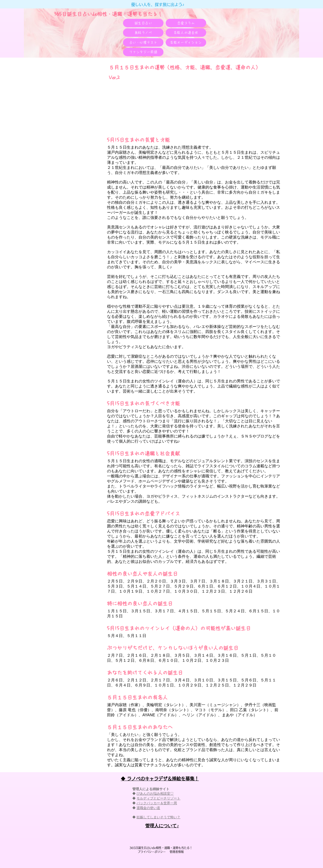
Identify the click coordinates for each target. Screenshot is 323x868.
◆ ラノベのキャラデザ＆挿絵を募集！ (160, 779)
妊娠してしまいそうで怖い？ (158, 817)
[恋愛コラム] (186, 23)
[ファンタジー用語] (143, 52)
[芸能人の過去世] (186, 33)
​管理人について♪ (162, 826)
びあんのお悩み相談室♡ (155, 794)
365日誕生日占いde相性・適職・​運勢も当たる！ (108, 14)
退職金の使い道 (148, 808)
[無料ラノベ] (143, 33)
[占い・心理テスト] (143, 42)
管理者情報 (175, 852)
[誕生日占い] (143, 23)
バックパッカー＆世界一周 (157, 803)
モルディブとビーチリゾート (158, 798)
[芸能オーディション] (186, 42)
